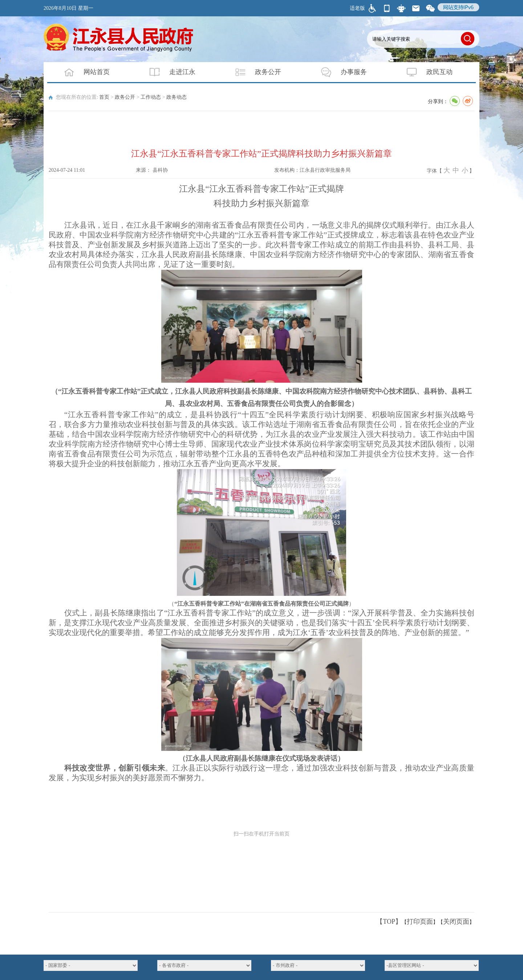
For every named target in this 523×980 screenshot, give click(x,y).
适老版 (357, 8)
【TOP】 (389, 922)
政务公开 (254, 72)
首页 (104, 97)
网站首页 (82, 72)
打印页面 (420, 922)
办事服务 (339, 72)
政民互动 (425, 72)
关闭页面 (456, 922)
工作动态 (151, 97)
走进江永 (168, 72)
